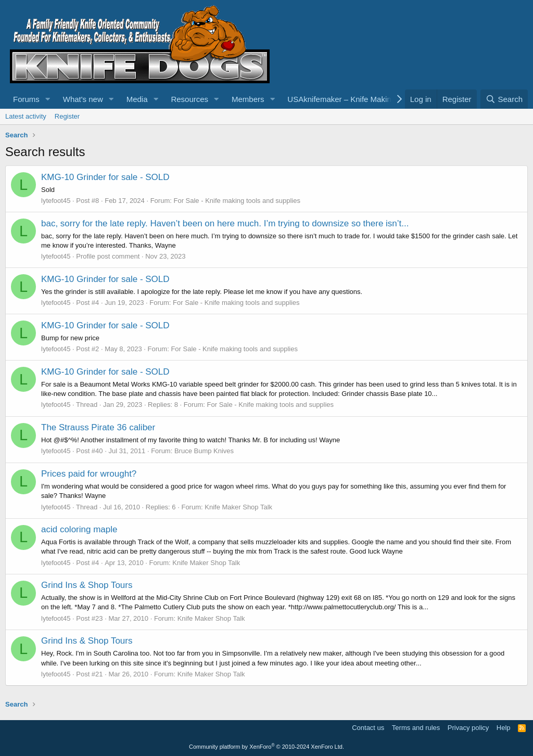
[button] (48, 99)
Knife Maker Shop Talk (238, 507)
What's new (83, 99)
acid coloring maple (79, 529)
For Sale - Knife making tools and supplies (237, 201)
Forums (26, 99)
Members (248, 99)
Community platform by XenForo (266, 747)
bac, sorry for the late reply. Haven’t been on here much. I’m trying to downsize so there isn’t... (225, 223)
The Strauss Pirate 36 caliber (98, 427)
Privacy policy (468, 728)
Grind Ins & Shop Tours (87, 585)
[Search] (504, 99)
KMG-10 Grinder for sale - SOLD (105, 177)
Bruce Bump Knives (204, 451)
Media (137, 99)
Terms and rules (416, 728)
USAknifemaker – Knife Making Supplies (357, 99)
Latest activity (26, 116)
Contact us (368, 728)
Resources (189, 99)
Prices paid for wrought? (89, 474)
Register (67, 116)
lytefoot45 (56, 201)
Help (504, 728)
